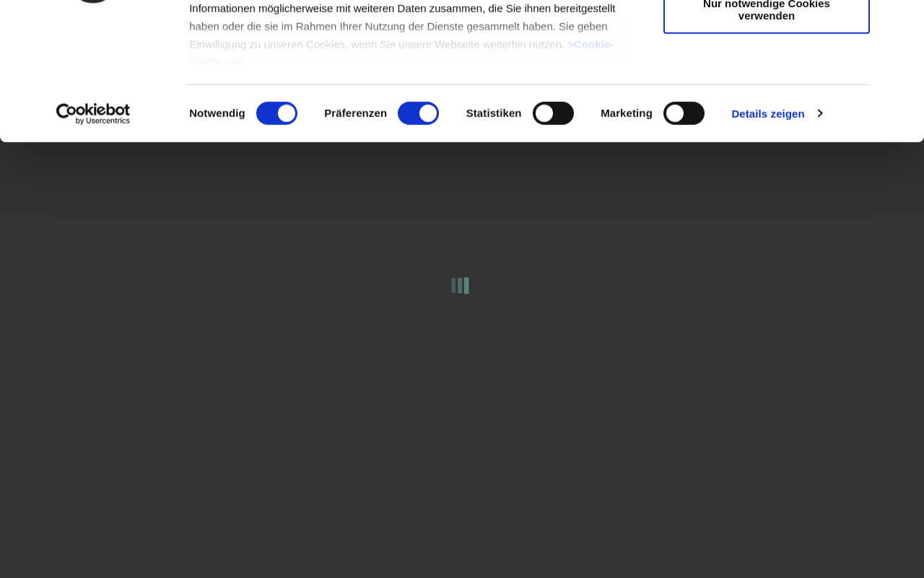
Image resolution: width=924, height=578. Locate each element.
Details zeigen (768, 231)
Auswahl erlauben (767, 78)
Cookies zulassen (767, 36)
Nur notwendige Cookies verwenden (767, 126)
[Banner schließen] (902, 22)
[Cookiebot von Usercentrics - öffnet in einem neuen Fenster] (93, 231)
